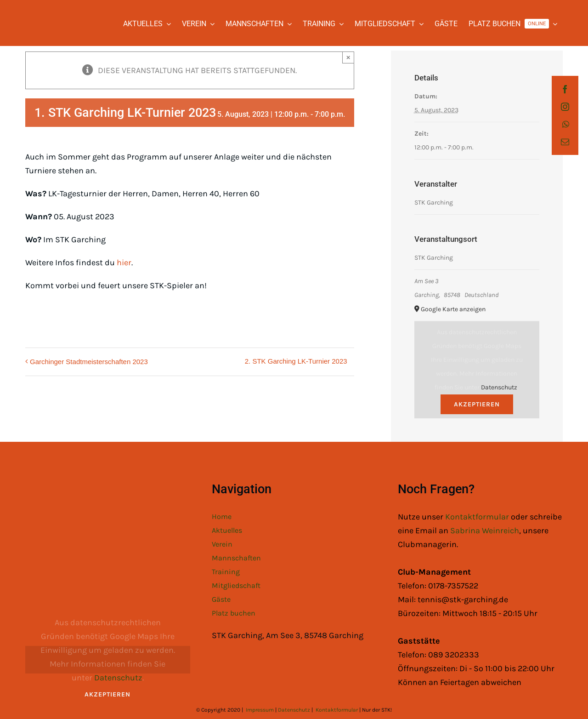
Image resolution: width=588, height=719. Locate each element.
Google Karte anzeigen (453, 309)
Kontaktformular (478, 517)
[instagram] (565, 107)
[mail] (565, 142)
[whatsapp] (566, 124)
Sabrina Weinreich (485, 531)
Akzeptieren (477, 404)
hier (124, 262)
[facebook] (565, 89)
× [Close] (348, 57)
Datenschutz (499, 387)
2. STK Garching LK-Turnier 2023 (296, 361)
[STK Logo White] (35, 17)
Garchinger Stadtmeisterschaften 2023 (89, 362)
